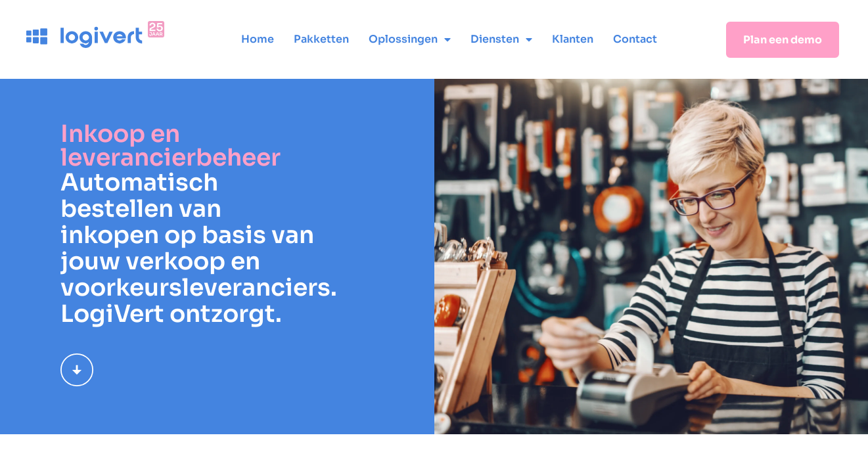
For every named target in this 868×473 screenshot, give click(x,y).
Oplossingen (410, 39)
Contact (635, 39)
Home (258, 39)
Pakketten (321, 39)
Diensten (501, 39)
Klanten (573, 39)
